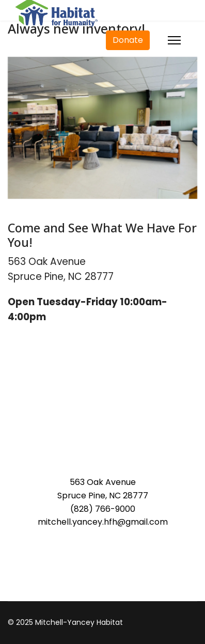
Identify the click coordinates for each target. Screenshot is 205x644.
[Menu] (174, 40)
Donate (128, 40)
